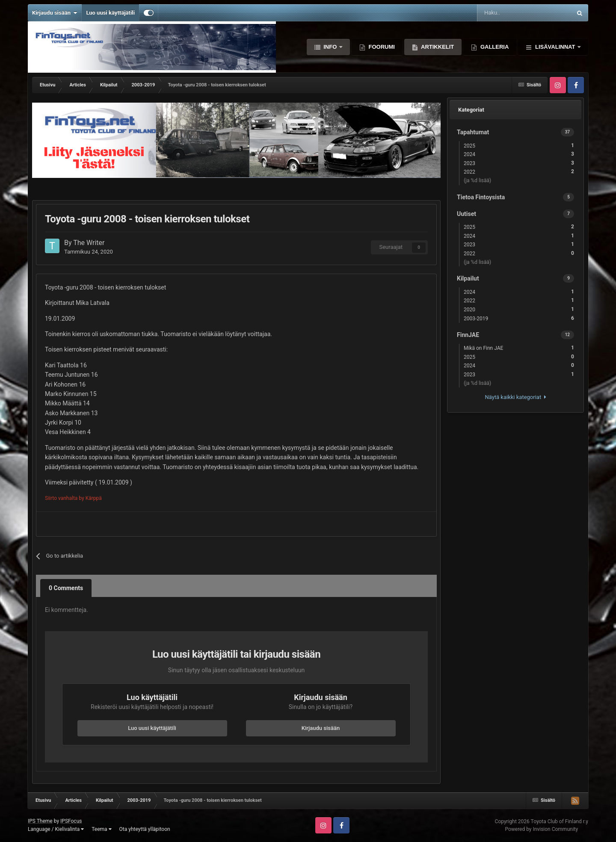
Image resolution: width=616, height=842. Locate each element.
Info (330, 47)
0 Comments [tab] (66, 588)
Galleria (494, 47)
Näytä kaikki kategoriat (515, 397)
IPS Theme (40, 821)
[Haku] (503, 13)
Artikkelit (437, 47)
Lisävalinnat (555, 47)
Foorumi (381, 47)
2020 (519, 309)
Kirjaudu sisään (55, 13)
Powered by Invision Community (541, 829)
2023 (519, 163)
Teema (101, 829)
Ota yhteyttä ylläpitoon (145, 829)
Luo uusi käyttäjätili (110, 13)
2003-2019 (519, 318)
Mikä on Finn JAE (519, 348)
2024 (519, 154)
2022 (519, 172)
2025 (519, 146)
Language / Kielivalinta (56, 829)
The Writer (89, 243)
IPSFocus (71, 821)
